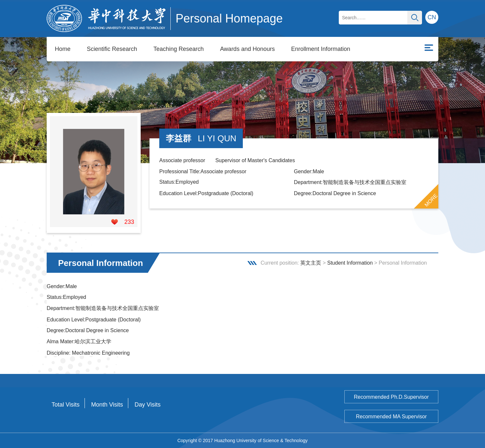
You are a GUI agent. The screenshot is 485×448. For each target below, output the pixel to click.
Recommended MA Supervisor (391, 417)
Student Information (350, 263)
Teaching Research (179, 49)
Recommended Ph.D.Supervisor (391, 397)
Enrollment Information (321, 49)
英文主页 (311, 263)
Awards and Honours (247, 49)
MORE (431, 200)
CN (432, 17)
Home (63, 49)
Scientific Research (112, 49)
